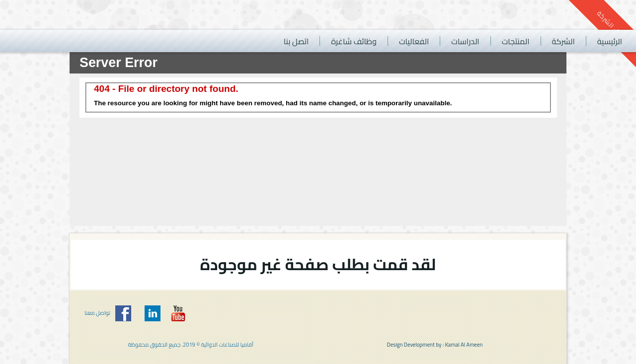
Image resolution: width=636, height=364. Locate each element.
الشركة (563, 41)
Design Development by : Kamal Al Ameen (435, 345)
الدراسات (465, 41)
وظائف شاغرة (354, 41)
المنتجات (516, 41)
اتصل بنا (296, 41)
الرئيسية (610, 41)
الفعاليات (414, 41)
